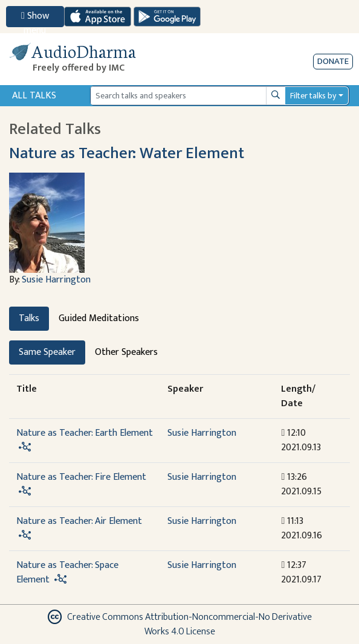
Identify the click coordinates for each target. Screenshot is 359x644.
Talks (29, 318)
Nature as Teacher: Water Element (127, 153)
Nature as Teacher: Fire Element (81, 477)
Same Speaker (47, 352)
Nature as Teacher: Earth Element (85, 433)
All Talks (34, 96)
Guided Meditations (99, 318)
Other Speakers (126, 352)
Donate (333, 61)
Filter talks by (313, 96)
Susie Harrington (56, 280)
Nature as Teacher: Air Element (79, 521)
